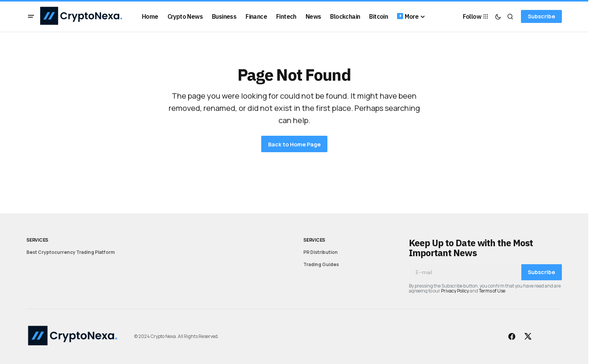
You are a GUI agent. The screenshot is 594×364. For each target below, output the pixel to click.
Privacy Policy (455, 291)
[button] (31, 16)
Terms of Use (492, 291)
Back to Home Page (294, 144)
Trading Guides (321, 264)
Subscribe (541, 16)
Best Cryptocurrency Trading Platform (71, 252)
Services (37, 240)
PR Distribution (321, 252)
